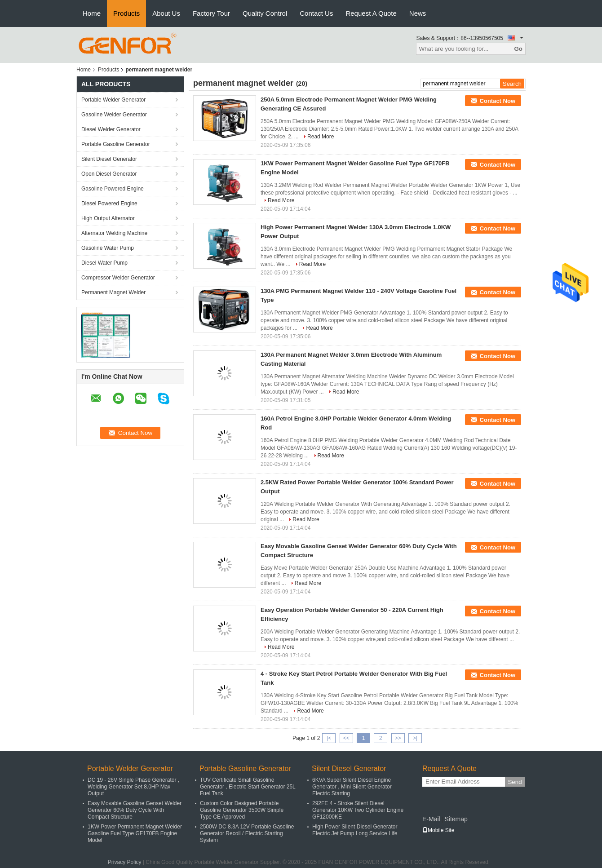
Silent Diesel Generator (109, 159)
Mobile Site (438, 830)
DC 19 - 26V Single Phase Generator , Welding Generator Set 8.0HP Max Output (133, 787)
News (418, 13)
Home (92, 13)
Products (126, 13)
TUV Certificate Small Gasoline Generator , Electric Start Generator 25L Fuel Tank (248, 787)
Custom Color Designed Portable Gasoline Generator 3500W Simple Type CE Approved (242, 810)
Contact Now (498, 101)
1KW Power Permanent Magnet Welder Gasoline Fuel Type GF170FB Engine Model (135, 833)
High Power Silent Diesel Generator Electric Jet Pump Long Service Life (355, 830)
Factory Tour (211, 13)
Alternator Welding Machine (114, 233)
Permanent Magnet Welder (113, 292)
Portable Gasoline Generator (116, 144)
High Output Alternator (108, 218)
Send (515, 782)
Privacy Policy (125, 862)
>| (415, 738)
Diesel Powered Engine (109, 204)
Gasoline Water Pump (108, 248)
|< (329, 738)
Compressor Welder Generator (118, 278)
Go (518, 49)
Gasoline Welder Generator (114, 115)
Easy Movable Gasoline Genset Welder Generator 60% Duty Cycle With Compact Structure (135, 810)
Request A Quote (371, 13)
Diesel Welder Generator (111, 129)
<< (346, 738)
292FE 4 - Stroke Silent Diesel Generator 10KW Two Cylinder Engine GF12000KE (358, 810)
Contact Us (316, 13)
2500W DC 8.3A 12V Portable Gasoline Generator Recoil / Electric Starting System (247, 833)
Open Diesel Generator (109, 174)
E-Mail (431, 819)
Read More (321, 137)
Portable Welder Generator (113, 100)
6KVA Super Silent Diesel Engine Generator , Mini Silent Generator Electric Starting (352, 787)
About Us (166, 13)
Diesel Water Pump (104, 263)
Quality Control (265, 13)
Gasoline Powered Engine (113, 189)
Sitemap (456, 819)
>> (398, 738)
